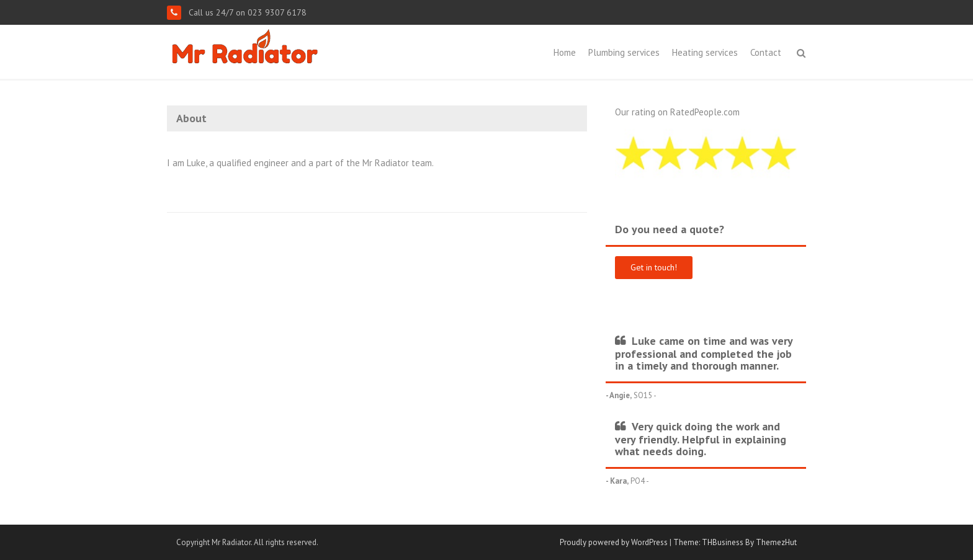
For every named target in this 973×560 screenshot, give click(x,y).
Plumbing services (624, 52)
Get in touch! (654, 267)
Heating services (705, 52)
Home (565, 52)
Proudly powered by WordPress (614, 542)
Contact (766, 52)
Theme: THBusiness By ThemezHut (735, 542)
